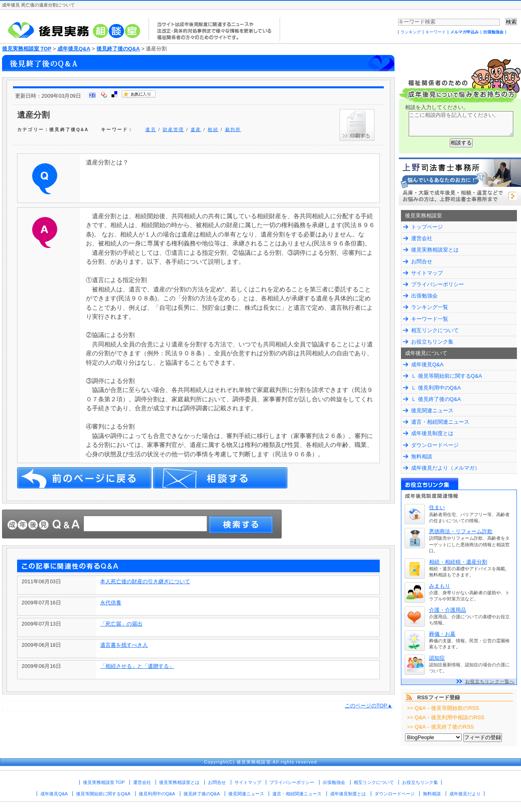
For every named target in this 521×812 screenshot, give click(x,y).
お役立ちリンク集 (432, 342)
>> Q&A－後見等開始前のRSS (443, 708)
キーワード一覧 (430, 319)
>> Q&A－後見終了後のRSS (440, 727)
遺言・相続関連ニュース (440, 422)
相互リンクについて (435, 330)
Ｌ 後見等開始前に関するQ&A (447, 376)
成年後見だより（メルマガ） (445, 468)
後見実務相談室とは (435, 250)
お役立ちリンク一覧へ (490, 681)
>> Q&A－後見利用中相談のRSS (446, 717)
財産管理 (174, 129)
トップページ (427, 227)
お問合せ (422, 262)
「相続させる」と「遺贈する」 (137, 666)
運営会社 (422, 238)
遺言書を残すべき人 (124, 645)
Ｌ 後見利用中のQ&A (436, 388)
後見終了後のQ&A (118, 49)
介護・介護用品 (448, 610)
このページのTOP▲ (369, 706)
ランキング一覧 (430, 307)
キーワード (436, 32)
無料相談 (422, 456)
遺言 (151, 129)
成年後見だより (465, 794)
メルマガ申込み (464, 32)
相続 (213, 129)
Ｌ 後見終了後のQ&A (436, 399)
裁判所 (233, 129)
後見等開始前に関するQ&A (103, 794)
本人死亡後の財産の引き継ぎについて (145, 581)
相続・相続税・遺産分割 (458, 562)
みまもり (440, 586)
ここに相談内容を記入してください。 (461, 124)
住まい (437, 507)
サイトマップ (427, 273)
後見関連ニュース (432, 410)
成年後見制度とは (432, 433)
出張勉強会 (493, 32)
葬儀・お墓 (442, 634)
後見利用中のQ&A (157, 794)
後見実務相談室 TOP (27, 49)
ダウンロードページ (435, 445)
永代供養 (111, 603)
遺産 (196, 129)
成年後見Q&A (74, 49)
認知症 (437, 658)
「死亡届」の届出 (121, 624)
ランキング (411, 32)
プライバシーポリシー (438, 284)
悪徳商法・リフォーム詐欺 (461, 531)
